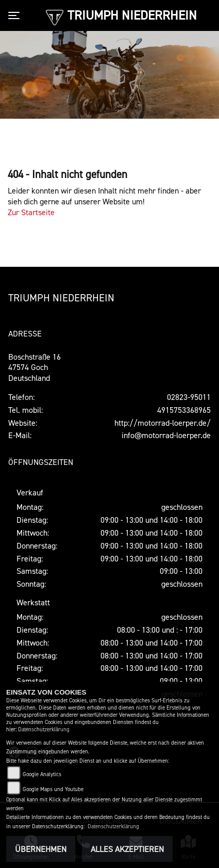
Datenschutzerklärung (44, 729)
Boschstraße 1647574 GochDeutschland (35, 367)
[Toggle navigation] (16, 15)
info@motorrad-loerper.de (166, 435)
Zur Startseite (31, 212)
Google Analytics (42, 774)
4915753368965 (184, 410)
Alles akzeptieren (127, 849)
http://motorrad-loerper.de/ (163, 423)
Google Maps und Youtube (53, 789)
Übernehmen (41, 849)
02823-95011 (189, 397)
